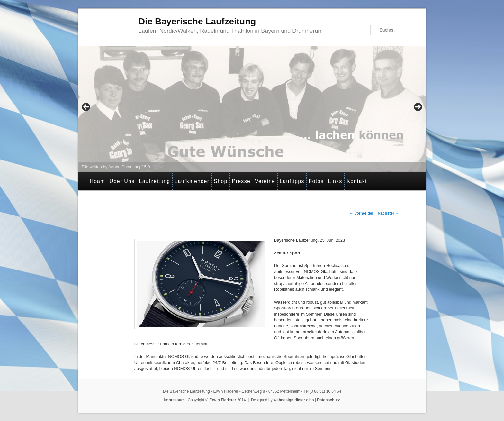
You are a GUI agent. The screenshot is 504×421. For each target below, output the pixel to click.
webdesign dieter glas (294, 400)
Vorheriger (361, 213)
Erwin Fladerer (223, 400)
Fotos (316, 181)
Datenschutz (328, 400)
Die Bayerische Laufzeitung (197, 21)
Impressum (174, 400)
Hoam (97, 181)
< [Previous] (86, 107)
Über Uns (122, 181)
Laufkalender (192, 181)
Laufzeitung (154, 181)
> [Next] (418, 107)
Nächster (388, 213)
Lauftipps (292, 181)
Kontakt (357, 181)
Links (335, 181)
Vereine (265, 181)
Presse (241, 181)
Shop (221, 181)
